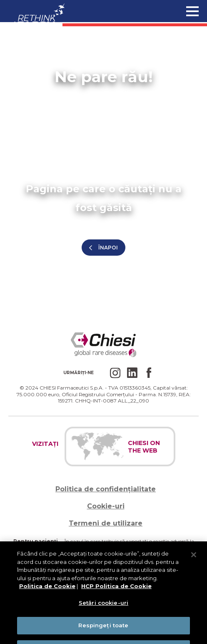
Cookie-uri (106, 506)
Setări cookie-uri (103, 607)
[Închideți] (194, 559)
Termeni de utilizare (106, 523)
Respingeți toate (103, 630)
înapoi (108, 248)
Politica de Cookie (47, 591)
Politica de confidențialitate (106, 489)
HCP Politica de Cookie (116, 591)
